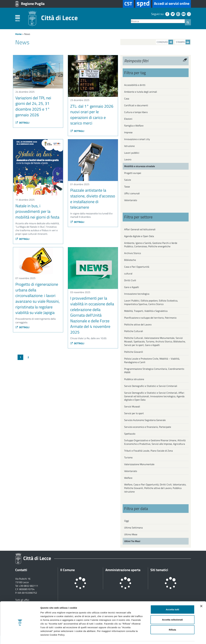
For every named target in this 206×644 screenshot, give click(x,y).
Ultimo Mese (131, 534)
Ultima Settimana (133, 528)
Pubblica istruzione (134, 379)
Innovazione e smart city (137, 139)
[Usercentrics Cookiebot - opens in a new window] (20, 638)
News (27, 34)
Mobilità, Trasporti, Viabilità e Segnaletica (146, 311)
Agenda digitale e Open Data (139, 236)
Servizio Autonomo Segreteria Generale (145, 420)
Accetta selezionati (172, 610)
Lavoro (128, 159)
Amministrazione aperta (123, 570)
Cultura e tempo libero (136, 112)
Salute (128, 180)
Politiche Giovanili (134, 352)
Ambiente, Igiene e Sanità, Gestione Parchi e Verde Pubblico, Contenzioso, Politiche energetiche (151, 245)
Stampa (183, 42)
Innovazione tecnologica (137, 294)
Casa (127, 99)
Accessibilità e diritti (135, 85)
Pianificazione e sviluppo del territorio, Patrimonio (150, 318)
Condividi (165, 42)
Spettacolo (130, 434)
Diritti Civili (130, 280)
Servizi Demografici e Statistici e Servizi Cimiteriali (151, 386)
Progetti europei (133, 173)
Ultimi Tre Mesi (132, 541)
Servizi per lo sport (134, 413)
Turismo (128, 457)
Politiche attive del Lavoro (138, 324)
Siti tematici (159, 570)
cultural (128, 274)
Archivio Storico (133, 253)
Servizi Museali (132, 406)
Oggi (127, 521)
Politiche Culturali (134, 331)
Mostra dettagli (162, 638)
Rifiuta (172, 620)
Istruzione (129, 146)
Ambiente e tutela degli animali (141, 92)
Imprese (128, 132)
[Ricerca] (158, 21)
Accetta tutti (172, 600)
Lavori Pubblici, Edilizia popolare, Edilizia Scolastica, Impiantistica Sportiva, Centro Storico (151, 302)
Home (18, 34)
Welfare (128, 478)
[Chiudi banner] (201, 597)
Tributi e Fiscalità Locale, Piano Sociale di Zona (148, 451)
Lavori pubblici (132, 153)
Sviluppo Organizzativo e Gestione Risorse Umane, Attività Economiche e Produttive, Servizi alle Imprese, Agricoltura (155, 442)
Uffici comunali (132, 193)
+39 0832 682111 (28, 586)
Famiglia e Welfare (134, 126)
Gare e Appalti (132, 287)
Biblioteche (130, 260)
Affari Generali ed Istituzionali (140, 229)
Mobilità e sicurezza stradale (140, 166)
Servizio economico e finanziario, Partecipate (148, 427)
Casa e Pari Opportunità (137, 267)
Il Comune (67, 570)
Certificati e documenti (136, 105)
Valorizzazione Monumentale (139, 464)
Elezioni (128, 119)
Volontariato (131, 200)
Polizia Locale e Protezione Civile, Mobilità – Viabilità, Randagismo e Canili (152, 360)
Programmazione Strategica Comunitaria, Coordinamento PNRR (154, 371)
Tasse (127, 187)
